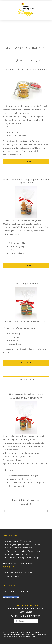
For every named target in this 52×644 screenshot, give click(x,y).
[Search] (26, 621)
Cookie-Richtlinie (40, 634)
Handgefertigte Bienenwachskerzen (23, 545)
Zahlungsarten (14, 576)
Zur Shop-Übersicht (26, 380)
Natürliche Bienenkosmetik (20, 548)
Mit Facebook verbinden (11, 597)
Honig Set (7, 321)
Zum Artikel (26, 162)
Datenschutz (30, 634)
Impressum (7, 632)
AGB (13, 632)
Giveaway (7, 221)
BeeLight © (26, 504)
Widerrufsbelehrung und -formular (27, 632)
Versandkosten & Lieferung (20, 573)
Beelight (7, 106)
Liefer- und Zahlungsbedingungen (14, 634)
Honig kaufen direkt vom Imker (21, 541)
